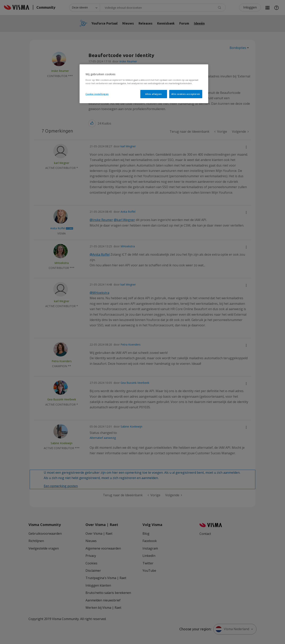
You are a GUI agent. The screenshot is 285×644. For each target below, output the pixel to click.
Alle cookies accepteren (186, 94)
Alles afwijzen (154, 94)
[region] (144, 84)
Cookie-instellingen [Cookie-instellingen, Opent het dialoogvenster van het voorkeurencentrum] (97, 94)
